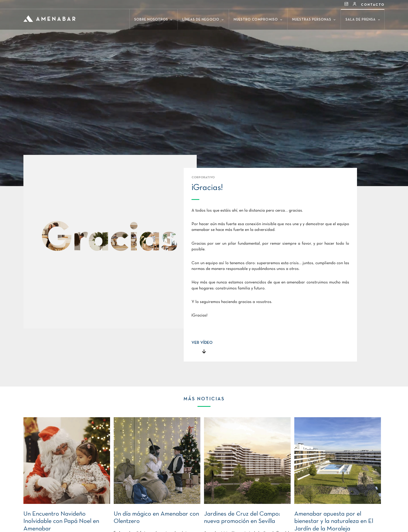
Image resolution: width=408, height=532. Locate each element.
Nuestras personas (314, 20)
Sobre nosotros (153, 20)
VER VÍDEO (202, 343)
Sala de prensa (363, 20)
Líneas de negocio (203, 20)
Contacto (373, 5)
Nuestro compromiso (258, 20)
